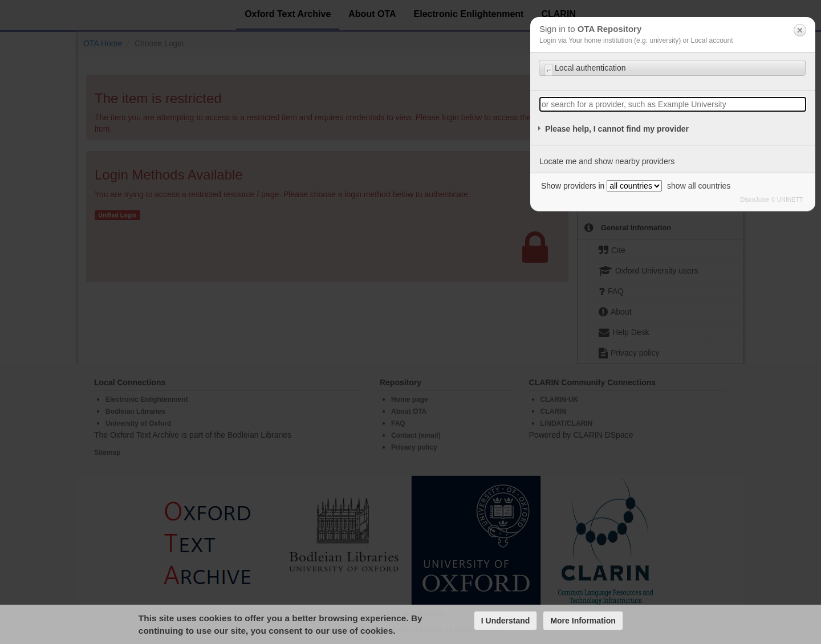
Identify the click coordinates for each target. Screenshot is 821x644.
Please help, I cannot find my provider (617, 129)
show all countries (699, 186)
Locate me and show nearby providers (607, 161)
